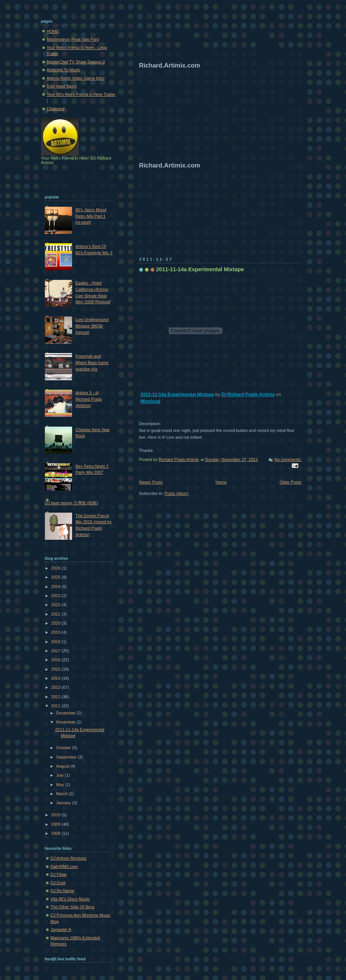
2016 (57, 660)
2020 (57, 623)
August (63, 766)
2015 (57, 669)
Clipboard (56, 109)
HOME (53, 31)
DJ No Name (62, 891)
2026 (57, 568)
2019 (57, 632)
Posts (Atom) (177, 493)
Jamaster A (61, 929)
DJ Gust (58, 883)
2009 (57, 824)
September (67, 757)
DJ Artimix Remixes (69, 858)
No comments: (288, 459)
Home (221, 482)
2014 (57, 678)
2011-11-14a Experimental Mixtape (200, 269)
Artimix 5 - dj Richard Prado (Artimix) (89, 399)
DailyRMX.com (64, 866)
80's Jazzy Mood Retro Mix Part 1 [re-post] (91, 216)
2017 (57, 651)
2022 (57, 605)
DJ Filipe (59, 874)
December (66, 713)
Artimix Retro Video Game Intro (76, 78)
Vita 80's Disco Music (70, 899)
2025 (57, 577)
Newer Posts (151, 482)
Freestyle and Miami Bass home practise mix (92, 362)
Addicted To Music (64, 70)
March (63, 794)
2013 (57, 687)
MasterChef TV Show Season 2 (76, 62)
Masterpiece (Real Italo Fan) (73, 39)
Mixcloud (151, 401)
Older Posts (291, 482)
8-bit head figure (62, 86)
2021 (57, 614)
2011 (57, 706)
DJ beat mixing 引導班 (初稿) (72, 503)
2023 (57, 596)
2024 (57, 587)
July (61, 775)
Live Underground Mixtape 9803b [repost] (92, 326)
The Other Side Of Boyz (73, 907)
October (64, 748)
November (66, 722)
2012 (57, 697)
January (64, 803)
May (61, 785)
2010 (57, 815)
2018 (57, 642)
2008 (57, 833)
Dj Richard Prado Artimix (248, 395)
